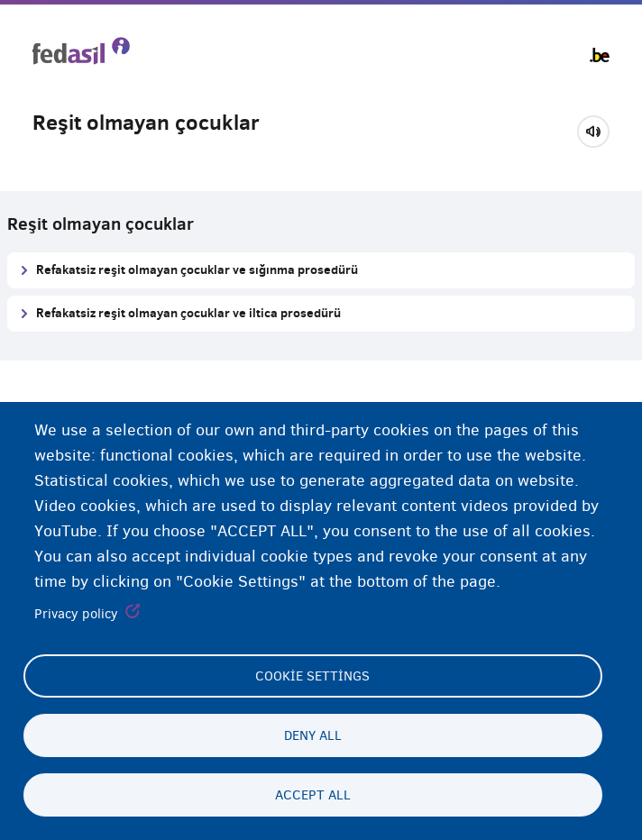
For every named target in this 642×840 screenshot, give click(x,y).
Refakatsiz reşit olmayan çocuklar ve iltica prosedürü (188, 312)
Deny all (313, 735)
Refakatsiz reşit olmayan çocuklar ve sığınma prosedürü (197, 269)
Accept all (313, 795)
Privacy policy (76, 614)
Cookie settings (312, 676)
